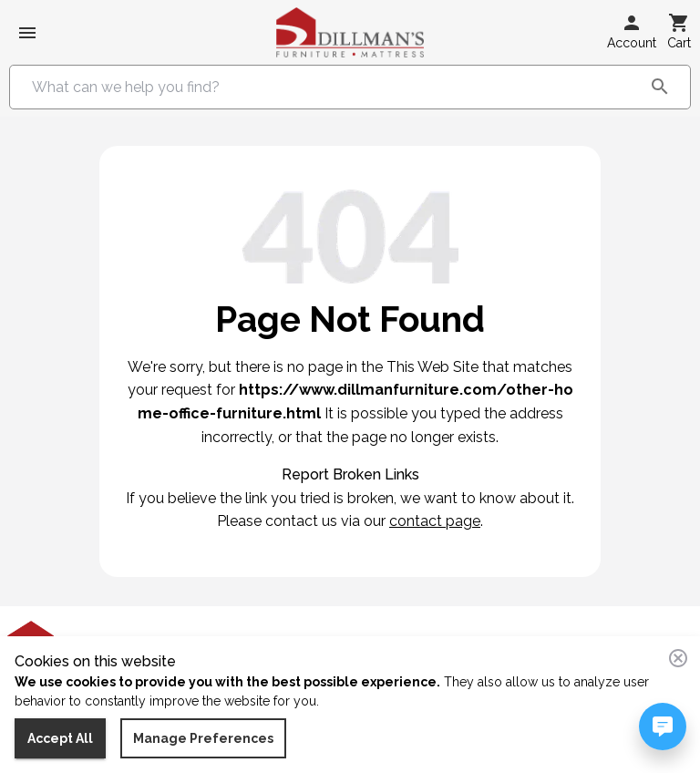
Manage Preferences (203, 739)
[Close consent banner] (678, 658)
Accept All (60, 739)
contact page (435, 521)
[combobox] (337, 87)
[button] (632, 33)
